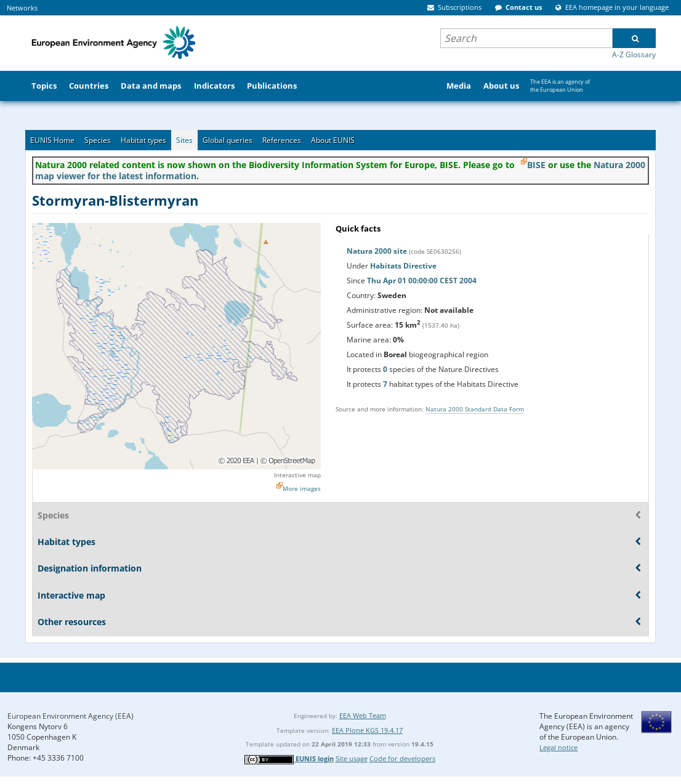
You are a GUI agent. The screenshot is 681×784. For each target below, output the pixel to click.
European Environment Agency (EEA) (71, 716)
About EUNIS (333, 140)
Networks (22, 8)
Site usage (352, 758)
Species (98, 140)
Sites (184, 140)
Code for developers (402, 758)
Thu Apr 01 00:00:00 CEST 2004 (422, 281)
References (282, 140)
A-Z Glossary (634, 55)
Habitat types (143, 140)
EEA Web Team (363, 715)
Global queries (228, 140)
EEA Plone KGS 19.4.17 (367, 730)
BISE (536, 165)
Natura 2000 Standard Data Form (475, 409)
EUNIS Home (52, 140)
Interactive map (297, 475)
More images (302, 488)
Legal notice (558, 747)
